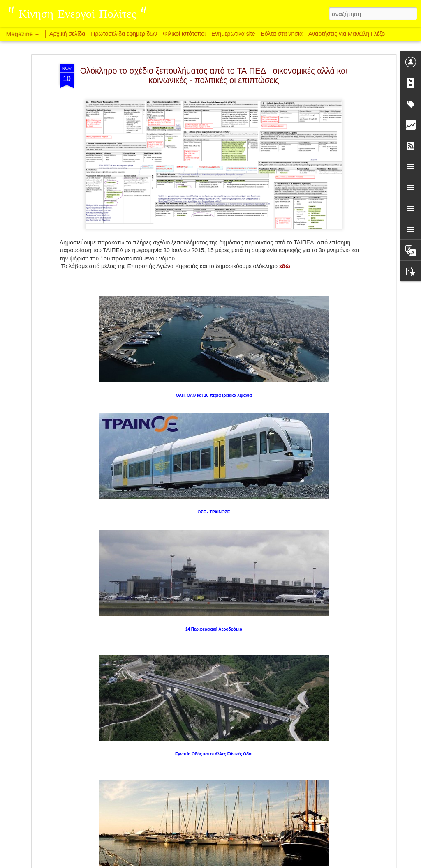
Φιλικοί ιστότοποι (184, 34)
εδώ (285, 188)
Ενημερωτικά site (233, 34)
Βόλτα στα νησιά (282, 34)
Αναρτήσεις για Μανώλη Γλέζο (347, 34)
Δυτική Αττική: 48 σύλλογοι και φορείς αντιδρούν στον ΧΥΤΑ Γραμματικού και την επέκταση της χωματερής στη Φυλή (205, 773)
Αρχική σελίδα (67, 34)
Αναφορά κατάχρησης (260, 863)
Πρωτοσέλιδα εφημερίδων (124, 34)
